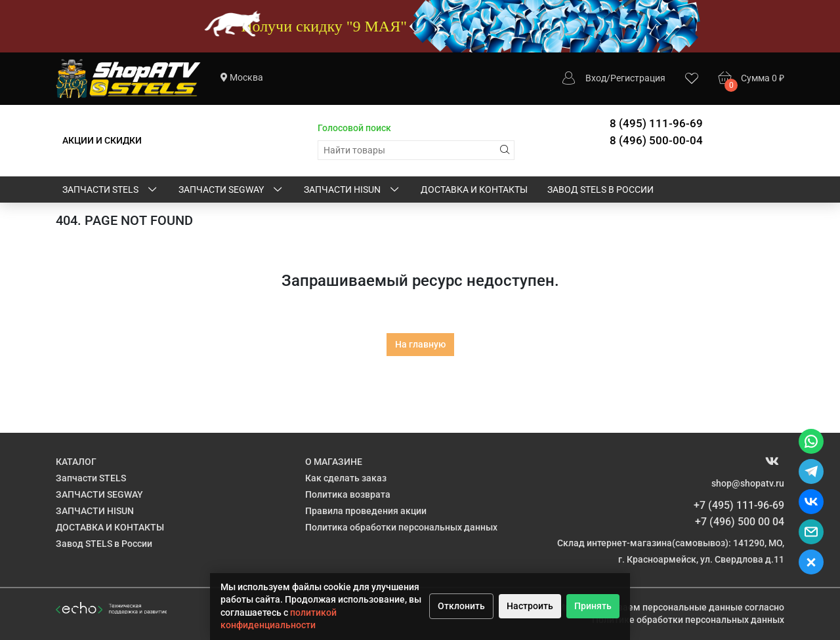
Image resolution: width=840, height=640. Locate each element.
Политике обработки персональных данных (688, 620)
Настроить (530, 606)
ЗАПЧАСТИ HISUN (352, 190)
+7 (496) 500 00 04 (740, 522)
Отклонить (461, 606)
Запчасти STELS (111, 190)
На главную (420, 344)
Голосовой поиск (354, 128)
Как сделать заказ (346, 478)
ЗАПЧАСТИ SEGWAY (231, 190)
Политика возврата (348, 494)
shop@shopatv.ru (748, 483)
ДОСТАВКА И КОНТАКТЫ (474, 190)
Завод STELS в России (600, 190)
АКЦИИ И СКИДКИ (102, 140)
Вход (596, 78)
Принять (593, 606)
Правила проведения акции (366, 511)
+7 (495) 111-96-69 (739, 505)
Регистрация (638, 78)
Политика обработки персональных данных (401, 527)
